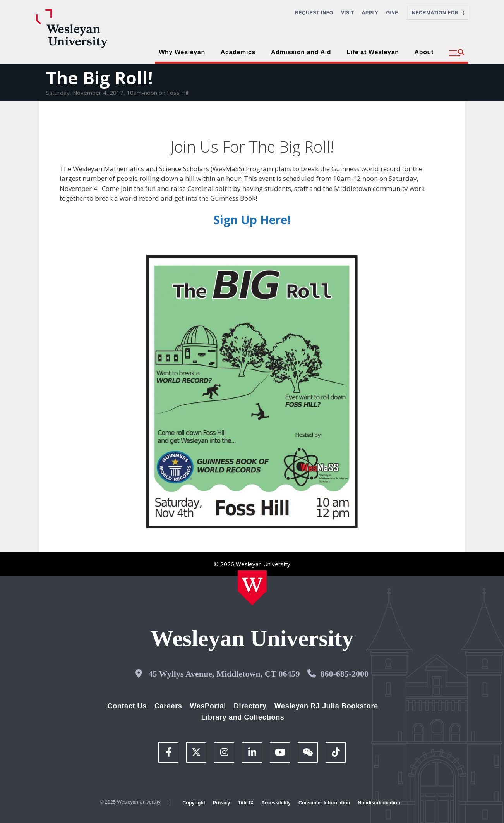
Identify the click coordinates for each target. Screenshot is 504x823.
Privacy (221, 803)
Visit (348, 13)
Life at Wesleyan (373, 52)
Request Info (314, 13)
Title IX (246, 803)
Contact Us (127, 706)
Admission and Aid (301, 52)
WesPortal (208, 706)
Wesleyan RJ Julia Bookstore (326, 706)
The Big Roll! (99, 78)
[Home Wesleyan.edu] (252, 588)
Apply (370, 13)
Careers (168, 706)
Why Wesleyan (182, 52)
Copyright (194, 803)
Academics (238, 52)
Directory (250, 706)
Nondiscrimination (379, 803)
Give (392, 13)
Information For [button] (437, 13)
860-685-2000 (344, 674)
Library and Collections (243, 717)
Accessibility (276, 803)
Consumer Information (324, 803)
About (424, 52)
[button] (457, 53)
